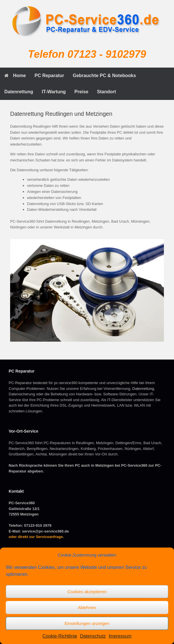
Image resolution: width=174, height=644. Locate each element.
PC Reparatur (49, 76)
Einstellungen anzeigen (87, 623)
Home (15, 76)
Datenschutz (93, 636)
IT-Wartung (54, 92)
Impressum (120, 636)
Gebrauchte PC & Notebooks (104, 76)
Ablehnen (87, 607)
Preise (82, 92)
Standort (107, 92)
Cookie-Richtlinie (60, 636)
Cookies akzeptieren (87, 592)
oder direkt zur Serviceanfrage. (36, 537)
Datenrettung (19, 92)
